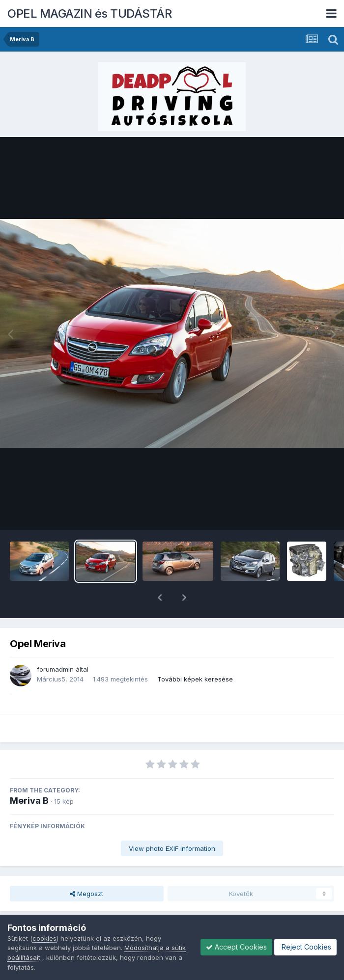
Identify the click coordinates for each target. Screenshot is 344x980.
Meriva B (29, 775)
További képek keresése (195, 653)
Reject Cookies (305, 947)
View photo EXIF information (172, 823)
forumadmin (55, 644)
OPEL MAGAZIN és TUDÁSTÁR (89, 14)
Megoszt (86, 868)
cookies (44, 938)
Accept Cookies (236, 947)
